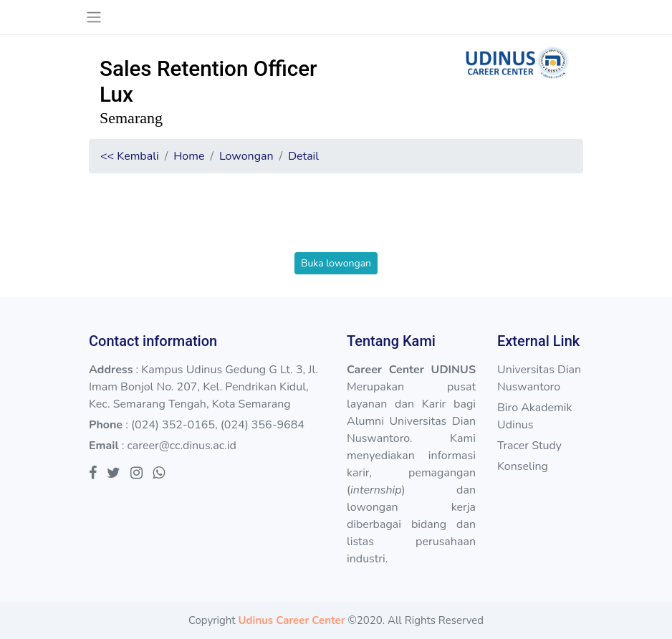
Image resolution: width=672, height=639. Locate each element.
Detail (303, 156)
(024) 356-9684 (263, 425)
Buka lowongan (336, 263)
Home (189, 156)
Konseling (523, 466)
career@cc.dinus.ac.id (182, 446)
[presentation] (336, 224)
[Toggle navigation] (93, 17)
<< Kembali (130, 156)
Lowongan (246, 156)
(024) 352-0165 (173, 425)
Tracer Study (529, 446)
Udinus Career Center (291, 620)
